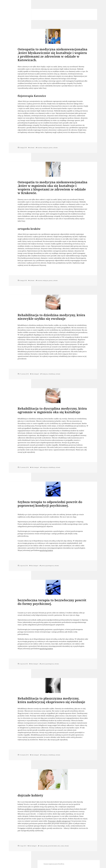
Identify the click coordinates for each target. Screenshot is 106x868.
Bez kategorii (35, 374)
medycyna (45, 148)
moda (41, 846)
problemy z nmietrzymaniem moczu (38, 809)
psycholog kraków (46, 550)
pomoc (51, 148)
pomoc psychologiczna (48, 566)
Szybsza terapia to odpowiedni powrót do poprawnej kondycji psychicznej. (50, 504)
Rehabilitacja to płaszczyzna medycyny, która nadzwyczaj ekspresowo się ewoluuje (51, 700)
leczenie (40, 148)
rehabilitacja (52, 374)
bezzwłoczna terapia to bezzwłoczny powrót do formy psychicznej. (52, 602)
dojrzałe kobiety (30, 795)
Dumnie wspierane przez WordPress (54, 864)
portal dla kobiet (52, 846)
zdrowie (32, 148)
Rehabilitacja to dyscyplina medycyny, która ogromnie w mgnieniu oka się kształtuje (52, 410)
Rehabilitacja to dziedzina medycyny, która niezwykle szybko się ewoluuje (51, 317)
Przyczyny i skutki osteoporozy (59, 821)
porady (45, 846)
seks (59, 846)
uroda (62, 846)
